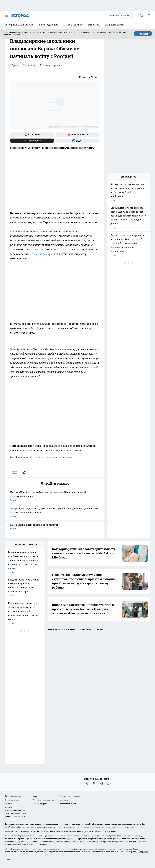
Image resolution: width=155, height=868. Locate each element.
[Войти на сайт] (149, 16)
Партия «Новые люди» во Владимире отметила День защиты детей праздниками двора (55, 496)
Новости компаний (68, 804)
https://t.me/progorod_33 (110, 839)
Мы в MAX (94, 25)
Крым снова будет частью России (51, 457)
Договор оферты (40, 804)
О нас (35, 796)
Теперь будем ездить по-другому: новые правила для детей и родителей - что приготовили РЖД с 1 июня (55, 513)
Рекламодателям (48, 25)
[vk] (15, 472)
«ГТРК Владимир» (41, 254)
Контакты (64, 800)
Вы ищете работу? (115, 25)
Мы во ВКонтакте (73, 25)
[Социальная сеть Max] (78, 141)
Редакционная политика (70, 796)
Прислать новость (119, 15)
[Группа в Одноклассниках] (94, 784)
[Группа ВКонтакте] (32, 135)
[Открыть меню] (6, 16)
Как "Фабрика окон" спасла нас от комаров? (55, 527)
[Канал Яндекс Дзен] (32, 141)
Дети (15, 65)
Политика (29, 65)
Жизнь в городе (50, 65)
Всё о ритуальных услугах (19, 25)
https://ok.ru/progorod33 (87, 839)
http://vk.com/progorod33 (64, 839)
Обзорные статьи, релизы (43, 800)
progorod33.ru (95, 831)
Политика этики (12, 800)
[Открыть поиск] (141, 16)
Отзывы (9, 804)
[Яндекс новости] (78, 135)
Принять (143, 34)
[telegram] (25, 472)
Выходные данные (13, 796)
